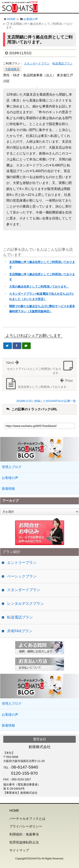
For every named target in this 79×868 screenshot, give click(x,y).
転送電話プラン (62, 63)
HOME (11, 19)
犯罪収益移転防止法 (24, 842)
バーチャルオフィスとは (27, 819)
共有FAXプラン (20, 631)
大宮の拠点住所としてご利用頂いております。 (39, 287)
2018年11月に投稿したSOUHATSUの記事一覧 (46, 401)
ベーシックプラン (22, 576)
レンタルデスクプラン (26, 604)
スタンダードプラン (37, 63)
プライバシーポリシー (26, 826)
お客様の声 (31, 19)
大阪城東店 (12, 69)
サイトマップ (19, 850)
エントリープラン (22, 563)
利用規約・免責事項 (24, 834)
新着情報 (8, 489)
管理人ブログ (12, 467)
